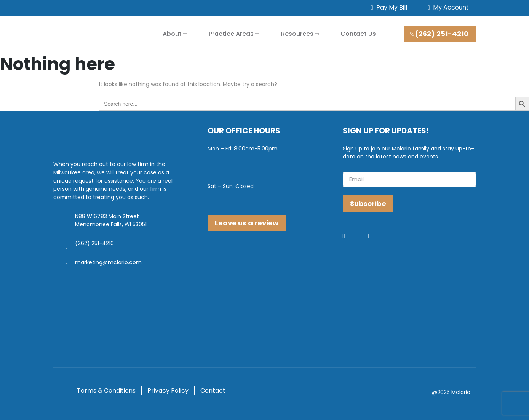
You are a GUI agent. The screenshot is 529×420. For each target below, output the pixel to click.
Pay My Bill (388, 7)
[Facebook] (349, 236)
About (172, 34)
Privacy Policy (168, 390)
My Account (447, 7)
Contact (213, 390)
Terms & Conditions (106, 390)
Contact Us (358, 34)
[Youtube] (373, 236)
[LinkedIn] (361, 236)
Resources (297, 34)
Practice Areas (231, 34)
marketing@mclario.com (108, 262)
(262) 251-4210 (439, 34)
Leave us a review (247, 223)
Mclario (461, 392)
